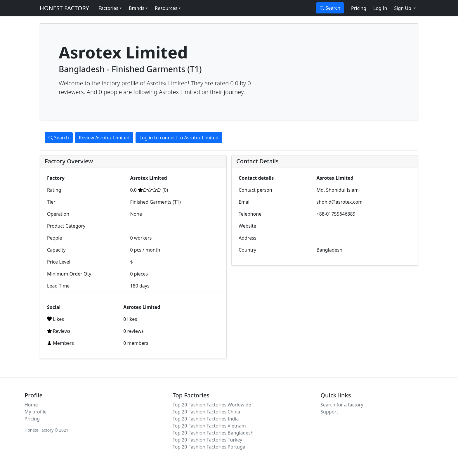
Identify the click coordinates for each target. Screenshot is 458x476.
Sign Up (403, 8)
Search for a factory (342, 405)
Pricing (359, 8)
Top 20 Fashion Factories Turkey (208, 440)
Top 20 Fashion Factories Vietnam (209, 426)
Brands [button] (137, 8)
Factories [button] (108, 8)
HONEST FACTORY (64, 8)
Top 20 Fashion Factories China (207, 412)
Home (31, 405)
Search (330, 8)
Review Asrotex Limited (104, 138)
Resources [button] (166, 8)
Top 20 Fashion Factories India (206, 419)
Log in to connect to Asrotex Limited (179, 138)
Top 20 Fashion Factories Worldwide (212, 405)
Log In (380, 8)
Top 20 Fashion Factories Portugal (210, 447)
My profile (35, 412)
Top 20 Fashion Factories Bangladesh (213, 433)
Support (329, 412)
